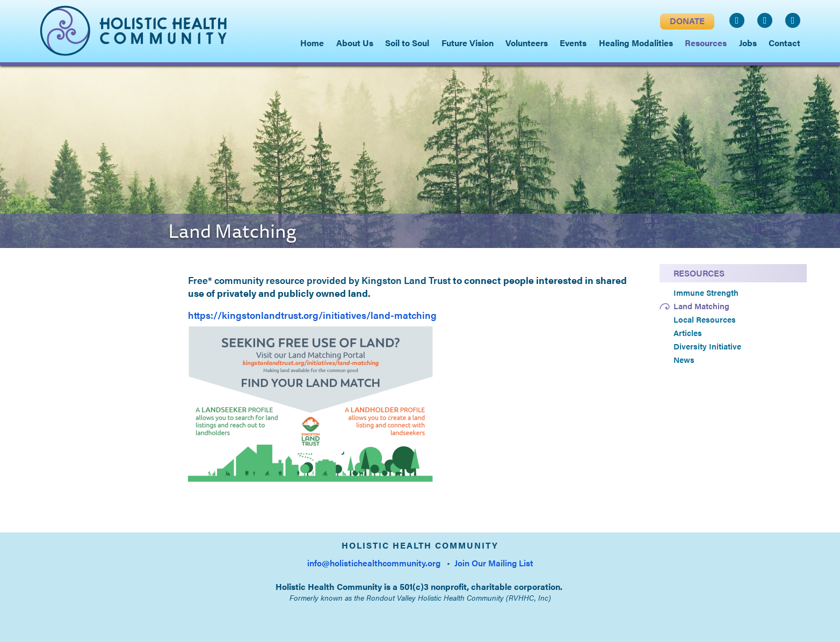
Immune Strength (706, 293)
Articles (688, 333)
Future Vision (468, 43)
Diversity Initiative (707, 346)
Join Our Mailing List (494, 563)
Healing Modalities (636, 43)
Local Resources (705, 319)
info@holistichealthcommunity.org (374, 563)
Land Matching (701, 306)
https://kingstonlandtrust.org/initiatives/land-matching (312, 315)
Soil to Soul (407, 43)
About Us (355, 43)
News (684, 360)
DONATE (687, 21)
